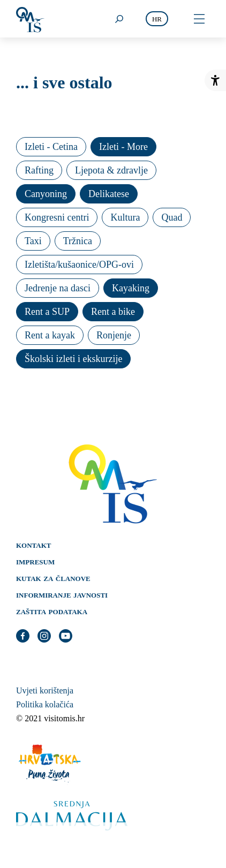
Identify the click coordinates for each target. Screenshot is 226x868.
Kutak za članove (53, 578)
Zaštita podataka (52, 611)
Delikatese (109, 194)
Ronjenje (114, 335)
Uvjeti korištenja (45, 690)
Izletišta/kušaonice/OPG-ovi (79, 265)
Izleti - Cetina (51, 147)
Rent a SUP (47, 312)
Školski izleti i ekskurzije (73, 359)
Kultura (125, 217)
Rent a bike (113, 312)
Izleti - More (123, 147)
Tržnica (78, 241)
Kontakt (34, 545)
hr (157, 19)
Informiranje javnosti (62, 594)
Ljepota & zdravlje (111, 170)
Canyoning (46, 194)
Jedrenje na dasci (58, 288)
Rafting (39, 170)
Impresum (35, 561)
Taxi (33, 241)
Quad (172, 217)
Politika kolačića (45, 704)
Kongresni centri (57, 217)
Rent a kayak (50, 335)
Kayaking (131, 288)
